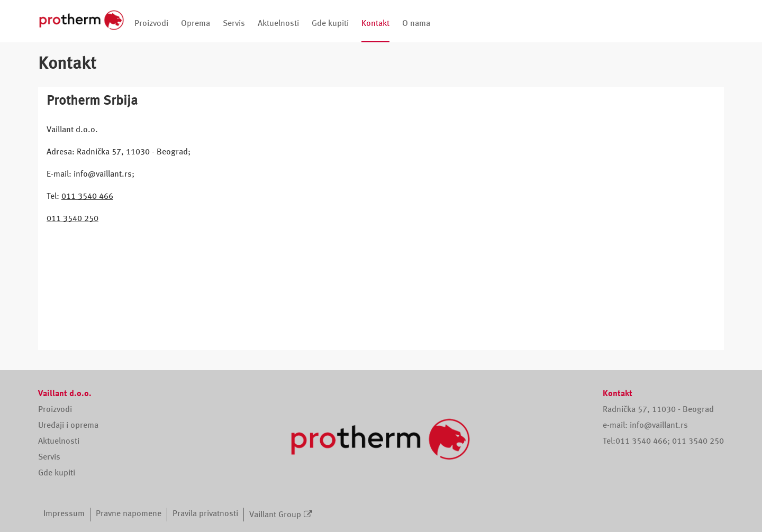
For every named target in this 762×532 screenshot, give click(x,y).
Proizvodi (151, 24)
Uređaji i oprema (68, 426)
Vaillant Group (275, 515)
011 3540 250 (72, 219)
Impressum (64, 514)
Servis (234, 24)
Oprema (196, 24)
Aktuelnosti (278, 24)
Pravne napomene (129, 514)
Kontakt (375, 24)
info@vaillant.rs (659, 426)
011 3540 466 (87, 197)
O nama (416, 24)
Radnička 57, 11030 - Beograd (658, 410)
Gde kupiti (330, 24)
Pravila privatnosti (205, 514)
